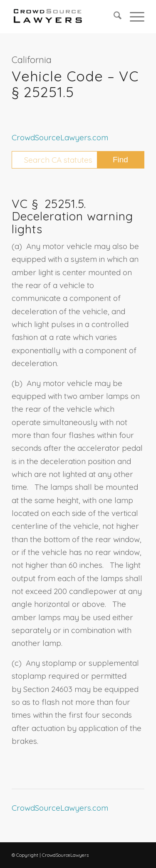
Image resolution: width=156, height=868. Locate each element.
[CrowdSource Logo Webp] (65, 17)
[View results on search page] (120, 160)
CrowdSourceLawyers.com (60, 137)
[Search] (113, 17)
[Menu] (133, 17)
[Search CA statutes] (78, 160)
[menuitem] (113, 17)
